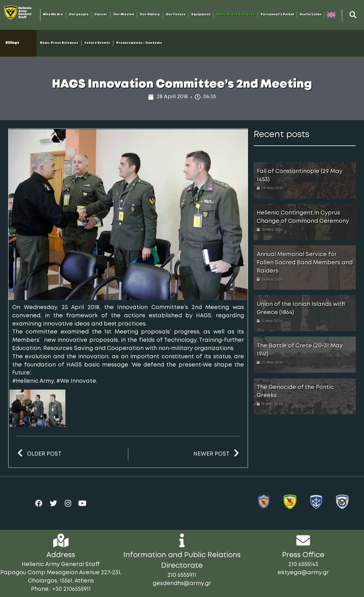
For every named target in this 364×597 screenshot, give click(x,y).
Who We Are (53, 15)
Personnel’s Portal (277, 15)
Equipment (201, 15)
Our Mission (124, 15)
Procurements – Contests (139, 43)
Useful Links (311, 15)
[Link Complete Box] (305, 180)
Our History (150, 15)
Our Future (176, 15)
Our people (79, 15)
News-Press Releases (236, 15)
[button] (353, 15)
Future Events (97, 43)
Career (101, 15)
